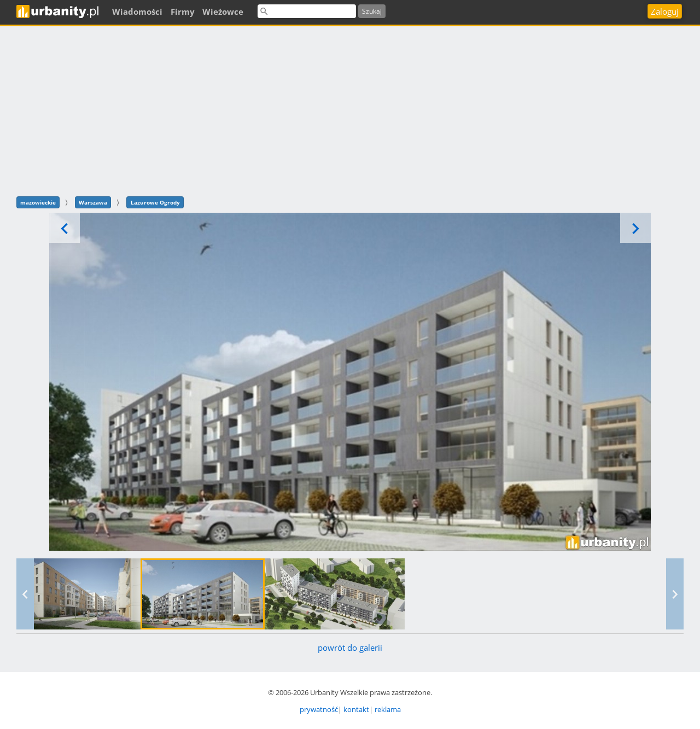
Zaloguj (665, 11)
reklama (388, 709)
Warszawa (93, 202)
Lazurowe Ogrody (155, 202)
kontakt (356, 709)
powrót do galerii (350, 648)
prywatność (319, 709)
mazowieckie (38, 202)
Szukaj (372, 11)
